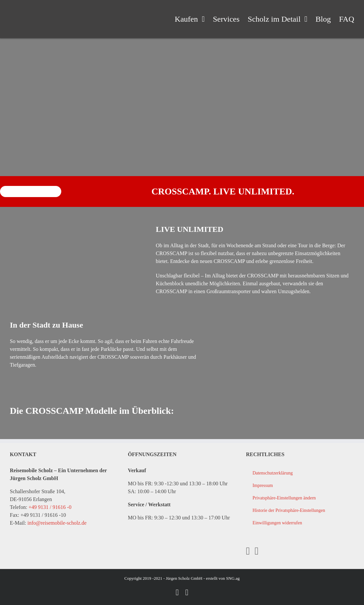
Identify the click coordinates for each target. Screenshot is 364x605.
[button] (300, 498)
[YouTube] (257, 551)
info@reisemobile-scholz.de (57, 523)
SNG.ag (233, 578)
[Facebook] (248, 551)
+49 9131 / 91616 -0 (50, 507)
